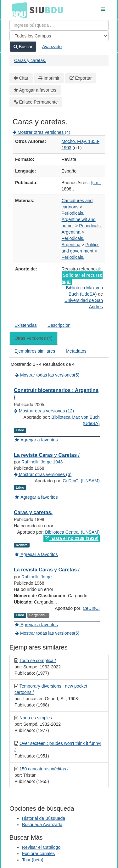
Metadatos (76, 351)
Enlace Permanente (39, 102)
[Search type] (59, 36)
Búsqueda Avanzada (42, 825)
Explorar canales (38, 854)
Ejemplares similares (35, 351)
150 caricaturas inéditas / (44, 769)
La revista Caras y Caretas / (47, 455)
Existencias (26, 325)
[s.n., (96, 183)
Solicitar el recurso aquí (82, 278)
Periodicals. (73, 213)
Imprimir (51, 78)
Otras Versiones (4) (34, 338)
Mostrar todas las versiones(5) (47, 375)
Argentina (71, 232)
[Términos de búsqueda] (59, 25)
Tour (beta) (33, 860)
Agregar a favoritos (38, 90)
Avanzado (52, 47)
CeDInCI (91, 608)
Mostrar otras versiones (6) (43, 474)
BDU (18, 10)
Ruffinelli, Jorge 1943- (43, 462)
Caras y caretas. (30, 60)
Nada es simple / (36, 718)
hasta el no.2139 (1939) (71, 538)
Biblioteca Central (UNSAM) (72, 532)
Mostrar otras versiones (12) (44, 411)
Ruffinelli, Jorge (37, 577)
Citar (24, 78)
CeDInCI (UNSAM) (81, 481)
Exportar (83, 78)
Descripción (59, 325)
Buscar (23, 47)
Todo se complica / (38, 661)
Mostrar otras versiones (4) (41, 132)
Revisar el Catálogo (41, 847)
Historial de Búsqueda (44, 818)
